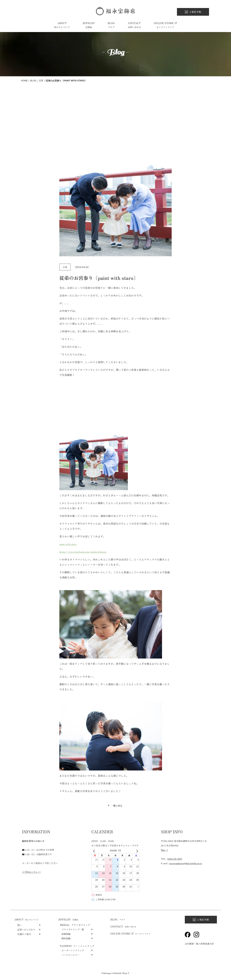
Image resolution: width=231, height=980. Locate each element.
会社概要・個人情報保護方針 (199, 944)
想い (20, 925)
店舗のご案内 (24, 934)
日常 (41, 81)
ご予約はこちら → (31, 872)
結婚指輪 (66, 934)
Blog (33, 81)
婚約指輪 (66, 938)
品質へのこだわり (26, 930)
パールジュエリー (70, 955)
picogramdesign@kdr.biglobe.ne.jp (186, 863)
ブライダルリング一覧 (73, 929)
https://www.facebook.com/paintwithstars (83, 552)
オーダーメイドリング (73, 950)
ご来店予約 (195, 12)
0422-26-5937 (175, 859)
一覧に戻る (117, 806)
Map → (164, 850)
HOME (24, 81)
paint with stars (68, 544)
